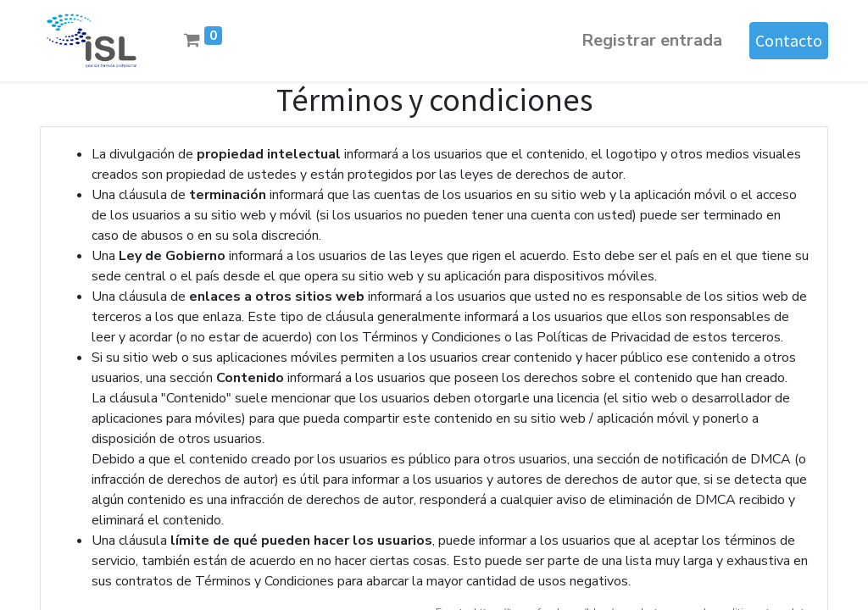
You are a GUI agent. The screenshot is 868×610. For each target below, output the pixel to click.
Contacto (789, 40)
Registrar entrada (652, 40)
